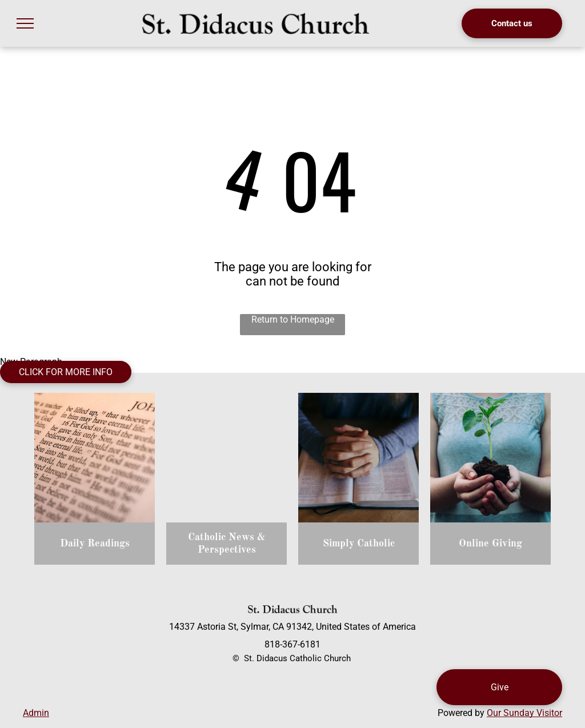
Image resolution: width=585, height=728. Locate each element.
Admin (36, 713)
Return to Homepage (293, 319)
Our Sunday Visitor (524, 713)
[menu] (25, 23)
